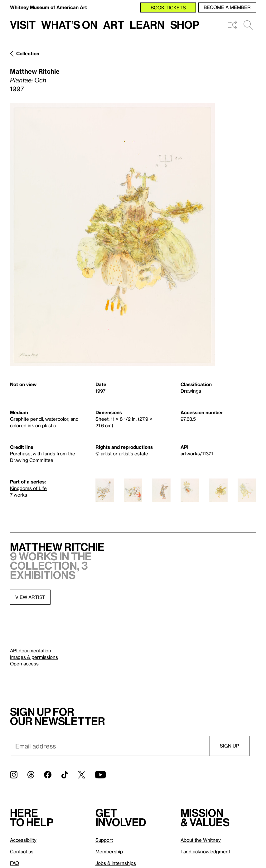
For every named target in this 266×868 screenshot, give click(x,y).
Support (104, 840)
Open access (24, 664)
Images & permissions (34, 657)
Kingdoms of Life (28, 488)
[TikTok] (65, 775)
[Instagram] (14, 775)
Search (248, 25)
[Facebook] (48, 775)
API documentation (31, 650)
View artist (30, 597)
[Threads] (31, 775)
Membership (109, 851)
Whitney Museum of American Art (48, 7)
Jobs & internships (116, 863)
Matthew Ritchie (35, 71)
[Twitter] (82, 775)
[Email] (110, 746)
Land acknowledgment (205, 851)
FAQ (15, 863)
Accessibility (23, 840)
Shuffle (233, 25)
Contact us (22, 851)
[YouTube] (100, 775)
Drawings (191, 391)
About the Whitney (201, 840)
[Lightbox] (112, 235)
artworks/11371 (197, 454)
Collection (28, 53)
